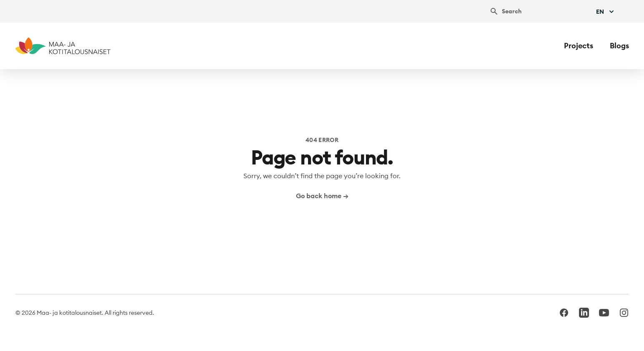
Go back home (322, 196)
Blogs (619, 46)
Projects (579, 46)
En (606, 12)
